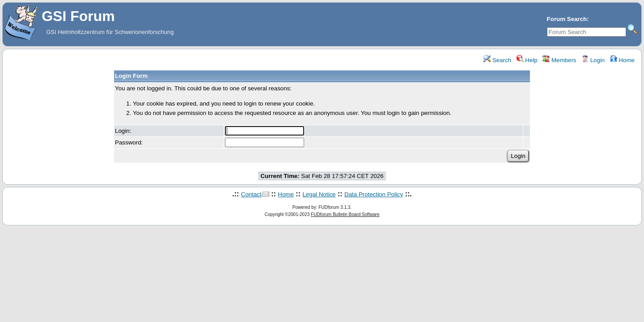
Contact (251, 194)
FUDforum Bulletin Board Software (345, 214)
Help (527, 60)
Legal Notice (319, 194)
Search (497, 60)
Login (593, 60)
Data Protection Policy (374, 194)
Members (559, 60)
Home (622, 60)
